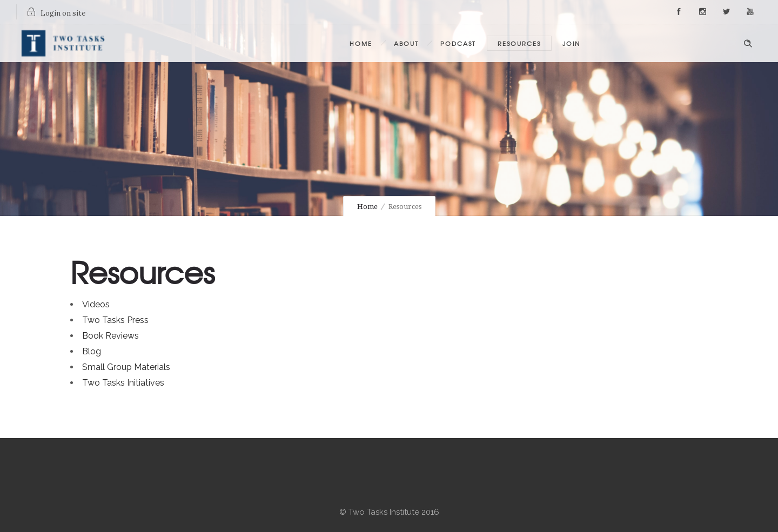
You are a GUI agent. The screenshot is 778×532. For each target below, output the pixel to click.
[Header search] (748, 42)
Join (571, 43)
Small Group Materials (126, 367)
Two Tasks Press (115, 320)
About (406, 43)
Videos (96, 304)
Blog (92, 351)
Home (361, 43)
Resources (519, 43)
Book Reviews (110, 336)
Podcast (458, 43)
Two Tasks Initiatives (123, 383)
